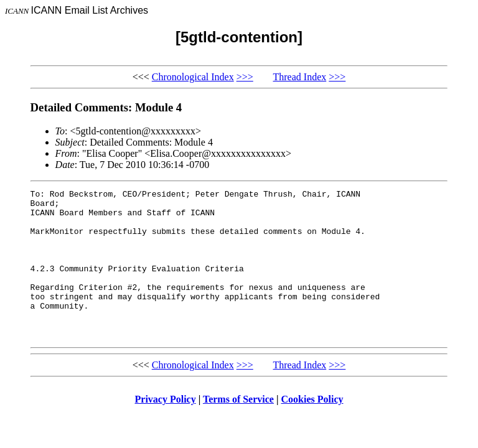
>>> (245, 77)
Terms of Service (238, 429)
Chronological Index (193, 77)
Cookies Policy (312, 429)
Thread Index (300, 77)
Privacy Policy (166, 429)
